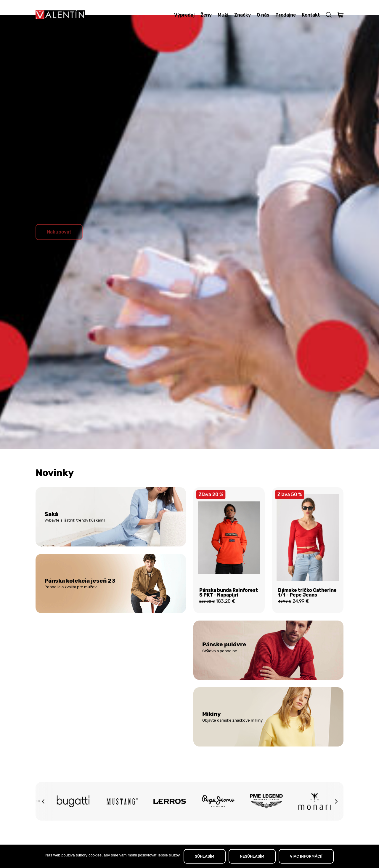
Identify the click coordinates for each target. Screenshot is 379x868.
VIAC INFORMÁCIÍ (306, 856)
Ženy (206, 15)
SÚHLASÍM (205, 856)
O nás (263, 15)
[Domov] (60, 15)
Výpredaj (184, 15)
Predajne (286, 15)
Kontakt (311, 15)
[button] (43, 819)
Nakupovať (59, 246)
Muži (223, 15)
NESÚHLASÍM (252, 856)
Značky (243, 15)
